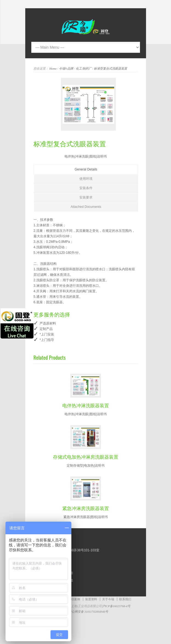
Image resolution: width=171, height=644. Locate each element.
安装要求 (86, 197)
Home (53, 68)
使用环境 (86, 179)
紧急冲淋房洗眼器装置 (86, 508)
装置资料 (91, 599)
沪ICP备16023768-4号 (116, 606)
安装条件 (86, 188)
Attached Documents (86, 207)
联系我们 (125, 599)
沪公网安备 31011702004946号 (86, 612)
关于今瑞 (108, 599)
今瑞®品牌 (66, 68)
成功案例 (74, 599)
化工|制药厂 (84, 68)
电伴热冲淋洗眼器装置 (86, 405)
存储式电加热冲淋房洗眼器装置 (86, 457)
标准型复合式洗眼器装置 (110, 68)
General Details (86, 169)
